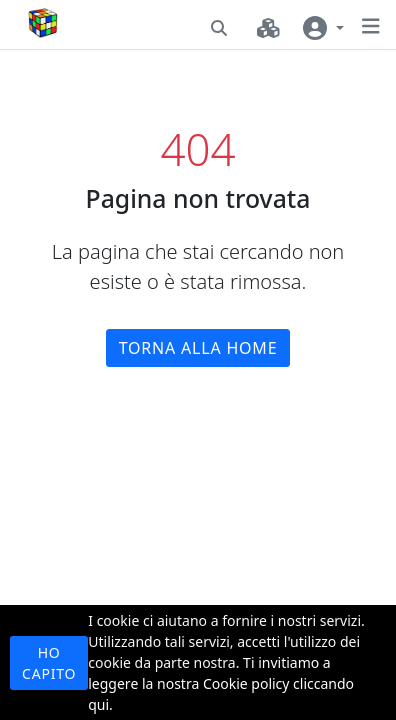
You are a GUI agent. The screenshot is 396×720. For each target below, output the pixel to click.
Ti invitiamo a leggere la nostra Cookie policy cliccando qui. (221, 683)
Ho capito (49, 663)
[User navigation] (323, 28)
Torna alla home (198, 348)
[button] (219, 28)
